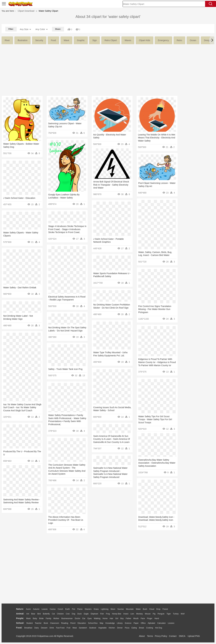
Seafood (93, 628)
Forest (165, 609)
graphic (81, 40)
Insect (126, 614)
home (105, 618)
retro (179, 40)
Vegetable (102, 628)
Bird (39, 614)
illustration (23, 40)
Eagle (86, 614)
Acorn (28, 609)
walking (97, 618)
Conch (61, 609)
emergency (163, 40)
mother (56, 618)
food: (19, 628)
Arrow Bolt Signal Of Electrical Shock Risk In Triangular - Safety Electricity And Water (111, 185)
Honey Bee (117, 614)
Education (82, 623)
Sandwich (83, 628)
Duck (80, 614)
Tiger (169, 614)
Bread (141, 628)
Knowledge (110, 623)
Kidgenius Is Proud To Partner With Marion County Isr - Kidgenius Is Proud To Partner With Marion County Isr (155, 362)
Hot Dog (159, 628)
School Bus (93, 623)
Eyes (90, 618)
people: (20, 618)
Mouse (148, 614)
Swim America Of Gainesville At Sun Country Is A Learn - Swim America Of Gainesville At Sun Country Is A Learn (109, 439)
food (53, 40)
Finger (150, 618)
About (142, 636)
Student (30, 623)
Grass (96, 609)
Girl (117, 618)
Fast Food (60, 628)
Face (143, 618)
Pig (154, 614)
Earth (68, 609)
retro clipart (111, 40)
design (207, 40)
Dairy (37, 628)
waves (128, 40)
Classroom (55, 623)
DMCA (182, 636)
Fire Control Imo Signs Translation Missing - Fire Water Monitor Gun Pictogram (154, 309)
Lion (132, 614)
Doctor (77, 618)
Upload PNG (194, 636)
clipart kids (145, 40)
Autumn (36, 609)
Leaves (45, 609)
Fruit (69, 628)
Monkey (140, 614)
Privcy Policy (161, 636)
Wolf (183, 614)
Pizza (127, 628)
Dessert (44, 628)
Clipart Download (26, 11)
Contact (173, 636)
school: (20, 623)
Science (128, 623)
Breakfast (28, 628)
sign (95, 40)
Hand (157, 618)
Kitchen (112, 628)
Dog (74, 614)
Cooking (150, 628)
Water (138, 609)
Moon (113, 609)
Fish (102, 614)
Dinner (120, 628)
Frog (108, 614)
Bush (145, 609)
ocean (193, 40)
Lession (171, 623)
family (49, 618)
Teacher (38, 623)
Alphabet (151, 623)
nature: (20, 609)
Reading (65, 623)
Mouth (136, 618)
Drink (52, 628)
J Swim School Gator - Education (19, 198)
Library (120, 623)
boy (122, 618)
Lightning (105, 609)
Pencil (73, 623)
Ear (84, 618)
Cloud (152, 609)
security (39, 40)
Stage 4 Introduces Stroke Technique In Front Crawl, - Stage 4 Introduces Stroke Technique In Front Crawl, (67, 229)
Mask (28, 618)
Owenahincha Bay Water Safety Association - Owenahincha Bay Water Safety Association (155, 463)
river (7, 40)
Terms (150, 636)
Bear (33, 614)
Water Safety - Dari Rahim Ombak (20, 288)
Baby (35, 618)
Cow (68, 614)
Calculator (161, 623)
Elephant (94, 614)
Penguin (161, 614)
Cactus (53, 609)
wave (66, 40)
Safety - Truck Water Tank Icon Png (65, 369)
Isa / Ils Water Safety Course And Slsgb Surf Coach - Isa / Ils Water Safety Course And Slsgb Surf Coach (22, 407)
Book (46, 623)
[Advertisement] (80, 68)
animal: (20, 614)
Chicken (60, 614)
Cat (53, 614)
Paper (136, 623)
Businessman (67, 618)
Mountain (130, 609)
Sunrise (121, 609)
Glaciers (88, 609)
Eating (134, 628)
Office (143, 623)
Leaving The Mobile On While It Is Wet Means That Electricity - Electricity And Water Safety (154, 138)
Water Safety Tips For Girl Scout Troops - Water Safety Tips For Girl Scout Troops (154, 420)
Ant (28, 614)
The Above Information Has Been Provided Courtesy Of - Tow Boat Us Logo (65, 521)
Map (101, 623)
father (129, 618)
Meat (75, 628)
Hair (112, 618)
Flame (80, 609)
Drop (158, 609)
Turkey (176, 614)
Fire (74, 609)
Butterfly (46, 614)
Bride (41, 618)
